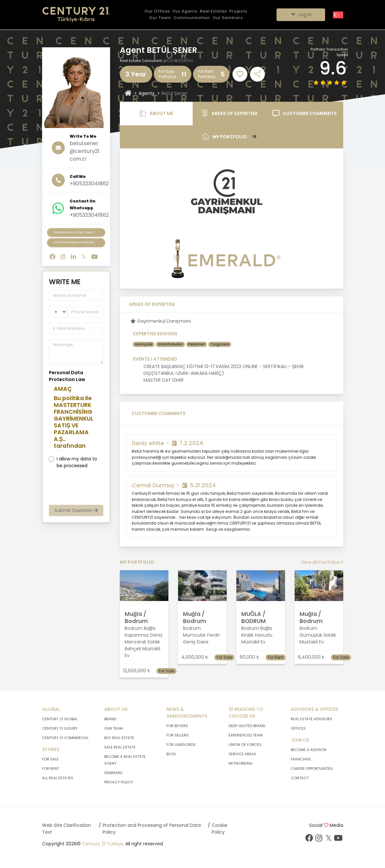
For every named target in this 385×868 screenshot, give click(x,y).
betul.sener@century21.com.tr (85, 151)
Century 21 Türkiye (102, 844)
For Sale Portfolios (168, 74)
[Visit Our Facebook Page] (309, 839)
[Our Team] (160, 18)
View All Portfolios (322, 562)
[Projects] (238, 12)
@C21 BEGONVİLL (178, 61)
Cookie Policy (220, 829)
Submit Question (76, 510)
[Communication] (192, 18)
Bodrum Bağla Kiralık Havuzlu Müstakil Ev (257, 635)
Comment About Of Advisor (74, 242)
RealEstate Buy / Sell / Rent (74, 232)
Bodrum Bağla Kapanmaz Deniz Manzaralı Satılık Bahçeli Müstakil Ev (144, 642)
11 (184, 74)
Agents (147, 93)
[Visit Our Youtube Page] (338, 839)
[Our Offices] (157, 12)
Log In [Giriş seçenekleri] (301, 15)
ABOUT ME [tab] (156, 114)
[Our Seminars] (227, 18)
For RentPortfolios (207, 74)
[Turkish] (338, 15)
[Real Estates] (213, 12)
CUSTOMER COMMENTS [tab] (305, 113)
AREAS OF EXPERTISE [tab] (229, 114)
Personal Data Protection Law (67, 376)
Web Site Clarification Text (67, 829)
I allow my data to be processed (77, 462)
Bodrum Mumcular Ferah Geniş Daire (201, 635)
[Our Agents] (185, 12)
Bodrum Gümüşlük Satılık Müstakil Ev (318, 635)
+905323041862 (89, 184)
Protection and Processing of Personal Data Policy (152, 829)
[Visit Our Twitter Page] (329, 839)
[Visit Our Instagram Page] (319, 839)
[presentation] (93, 487)
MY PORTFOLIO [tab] (231, 137)
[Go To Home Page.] (76, 15)
